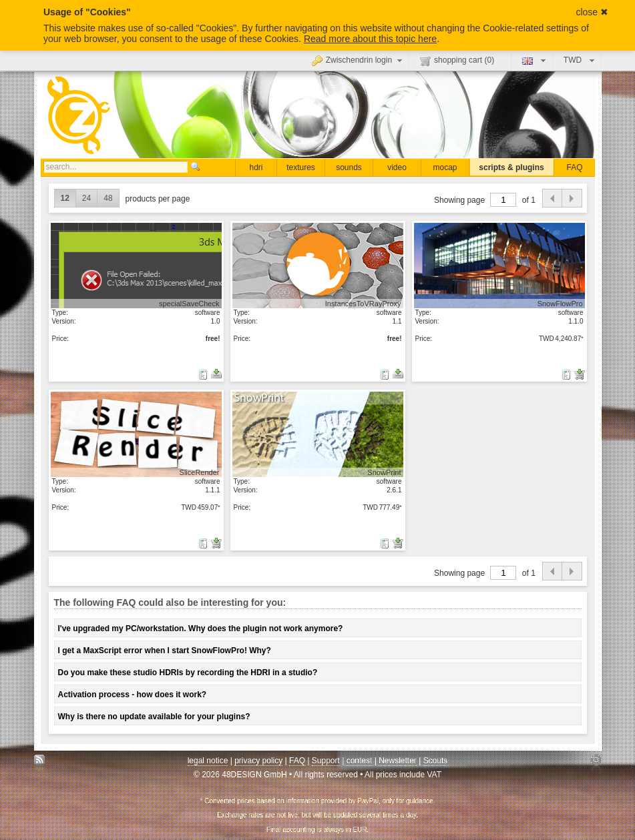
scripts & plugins (511, 167)
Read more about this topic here (370, 39)
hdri (256, 167)
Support (326, 761)
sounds (349, 167)
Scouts (436, 761)
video (397, 167)
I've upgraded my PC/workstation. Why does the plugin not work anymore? (201, 628)
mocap (445, 167)
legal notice (208, 761)
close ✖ (592, 12)
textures (301, 167)
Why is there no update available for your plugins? (154, 717)
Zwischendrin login (359, 60)
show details (136, 265)
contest (360, 761)
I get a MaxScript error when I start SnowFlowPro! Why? (165, 651)
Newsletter (398, 761)
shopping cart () (457, 61)
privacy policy (258, 761)
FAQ (574, 167)
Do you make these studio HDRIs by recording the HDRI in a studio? (188, 673)
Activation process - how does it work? (133, 695)
